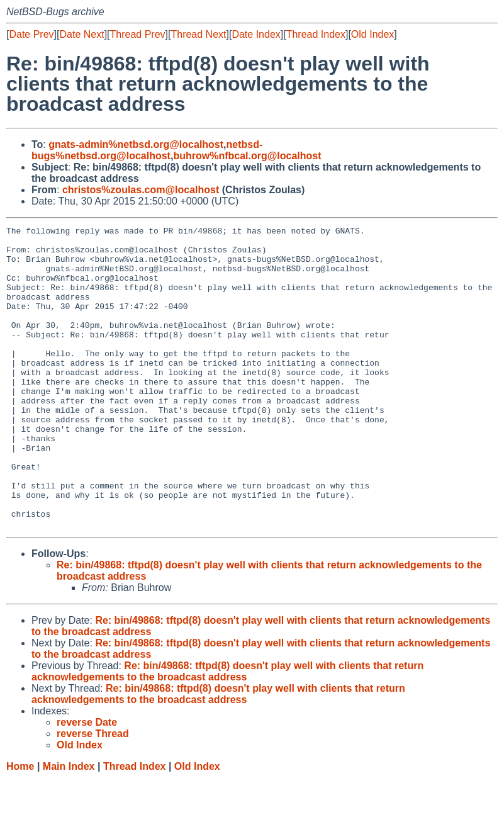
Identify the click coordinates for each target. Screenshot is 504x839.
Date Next (81, 34)
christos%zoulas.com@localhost (141, 190)
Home (20, 827)
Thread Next (198, 34)
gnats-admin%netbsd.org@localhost (136, 144)
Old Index (372, 34)
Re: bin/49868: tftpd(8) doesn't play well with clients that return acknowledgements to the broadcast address (227, 732)
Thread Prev (138, 34)
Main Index (69, 827)
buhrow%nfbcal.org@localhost (247, 156)
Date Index (256, 34)
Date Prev (31, 34)
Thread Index (316, 34)
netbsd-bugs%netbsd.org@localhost (147, 150)
